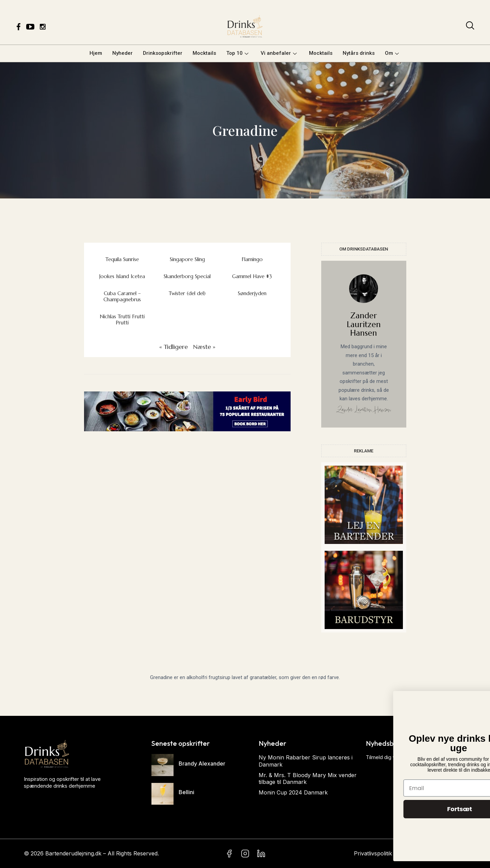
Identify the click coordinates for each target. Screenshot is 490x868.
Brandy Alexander (202, 763)
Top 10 (237, 53)
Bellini (186, 792)
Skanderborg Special (187, 276)
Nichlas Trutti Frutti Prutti (122, 319)
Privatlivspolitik (373, 853)
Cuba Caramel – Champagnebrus (122, 296)
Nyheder (122, 53)
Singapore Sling (187, 259)
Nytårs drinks (359, 53)
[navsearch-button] (470, 27)
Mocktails (204, 53)
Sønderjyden (252, 293)
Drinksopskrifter (163, 53)
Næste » (204, 347)
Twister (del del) (187, 293)
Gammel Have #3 (252, 276)
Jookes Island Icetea (122, 276)
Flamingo (252, 259)
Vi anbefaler (279, 53)
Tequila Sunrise (122, 259)
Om (392, 53)
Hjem (96, 53)
